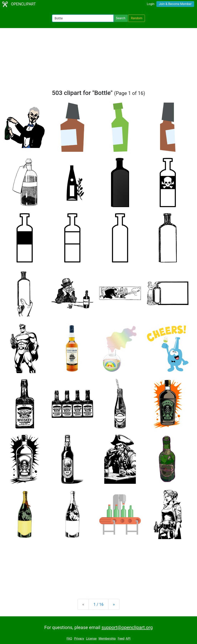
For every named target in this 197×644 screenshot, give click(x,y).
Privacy (79, 639)
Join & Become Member (175, 4)
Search (121, 18)
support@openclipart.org (127, 627)
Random (137, 18)
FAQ (69, 639)
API (128, 639)
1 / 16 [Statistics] (98, 604)
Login (151, 4)
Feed (121, 639)
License (91, 639)
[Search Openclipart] (83, 18)
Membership (107, 639)
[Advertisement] (98, 60)
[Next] (114, 604)
